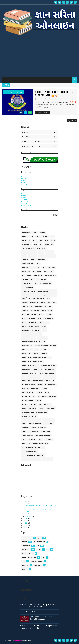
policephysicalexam (29, 404)
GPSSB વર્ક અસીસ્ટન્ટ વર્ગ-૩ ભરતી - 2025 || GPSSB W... (40, 511)
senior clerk (42, 279)
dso (44, 330)
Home (23, 177)
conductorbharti (29, 318)
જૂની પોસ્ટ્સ (72, 121)
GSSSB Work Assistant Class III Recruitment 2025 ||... (41, 506)
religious (48, 404)
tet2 (41, 439)
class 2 (49, 314)
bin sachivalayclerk (29, 314)
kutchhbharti (50, 369)
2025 (26, 501)
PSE (49, 303)
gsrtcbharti (27, 354)
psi (37, 236)
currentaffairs (28, 248)
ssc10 (45, 420)
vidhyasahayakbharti (47, 256)
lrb (41, 240)
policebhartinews (29, 396)
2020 (26, 527)
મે (26, 514)
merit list (50, 252)
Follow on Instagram (40, 146)
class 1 (42, 314)
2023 (26, 521)
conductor (41, 260)
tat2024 (25, 428)
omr (51, 272)
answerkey (44, 236)
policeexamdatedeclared (47, 396)
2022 (24, 299)
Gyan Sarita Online (28, 640)
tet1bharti (32, 439)
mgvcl (40, 385)
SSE (54, 303)
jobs (36, 232)
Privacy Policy (26, 205)
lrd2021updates (50, 377)
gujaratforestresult (30, 365)
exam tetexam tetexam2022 (32, 334)
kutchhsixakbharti (29, 373)
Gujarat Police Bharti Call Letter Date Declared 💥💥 (55, 94)
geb (24, 350)
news (24, 256)
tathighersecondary (30, 432)
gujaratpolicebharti (49, 365)
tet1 (24, 439)
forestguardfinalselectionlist (34, 342)
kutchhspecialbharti (47, 373)
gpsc (46, 240)
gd (43, 268)
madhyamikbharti (29, 385)
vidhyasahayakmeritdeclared (33, 455)
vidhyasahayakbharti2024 (38, 443)
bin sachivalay (47, 311)
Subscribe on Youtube (40, 142)
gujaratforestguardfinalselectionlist (37, 357)
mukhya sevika (51, 385)
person (40, 393)
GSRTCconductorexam (30, 303)
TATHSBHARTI (27, 307)
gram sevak (51, 268)
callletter (26, 240)
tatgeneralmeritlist (38, 428)
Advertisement (39, 299)
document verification (31, 268)
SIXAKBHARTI (27, 244)
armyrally (35, 311)
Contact (24, 184)
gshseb (43, 350)
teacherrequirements (43, 436)
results (42, 408)
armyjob (25, 311)
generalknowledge (29, 252)
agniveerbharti (40, 307)
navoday (25, 389)
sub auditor (48, 424)
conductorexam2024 (45, 318)
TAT (32, 260)
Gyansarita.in (18, 640)
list (28, 377)
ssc (41, 244)
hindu (35, 369)
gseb (36, 350)
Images (24, 179)
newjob (44, 389)
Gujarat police (28, 236)
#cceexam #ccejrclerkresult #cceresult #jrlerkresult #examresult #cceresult (37, 291)
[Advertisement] (39, 58)
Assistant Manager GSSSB (27, 612)
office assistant (28, 393)
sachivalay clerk (28, 279)
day (38, 264)
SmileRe (24, 199)
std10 (52, 420)
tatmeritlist (45, 432)
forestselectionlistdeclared (45, 346)
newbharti (35, 389)
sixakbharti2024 (28, 412)
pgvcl (47, 393)
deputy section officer (30, 326)
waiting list (47, 459)
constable (49, 244)
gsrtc (41, 252)
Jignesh (24, 182)
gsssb (35, 240)
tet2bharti (49, 439)
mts (45, 272)
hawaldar (26, 369)
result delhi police (29, 408)
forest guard (41, 248)
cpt (41, 322)
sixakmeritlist (42, 412)
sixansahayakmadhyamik (31, 420)
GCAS (48, 299)
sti (36, 283)
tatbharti (33, 256)
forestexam (42, 338)
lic (23, 377)
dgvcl (44, 326)
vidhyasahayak (28, 287)
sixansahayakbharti (30, 416)
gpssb (53, 240)
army (50, 307)
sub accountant (35, 424)
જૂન (27, 503)
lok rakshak (37, 377)
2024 (29, 299)
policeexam (38, 275)
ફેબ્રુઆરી (29, 516)
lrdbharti (26, 381)
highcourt (37, 272)
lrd (52, 236)
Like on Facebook (40, 137)
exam (35, 244)
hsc (41, 369)
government (27, 232)
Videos (24, 180)
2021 (26, 525)
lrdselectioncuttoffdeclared (43, 381)
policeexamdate (50, 275)
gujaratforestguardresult (33, 361)
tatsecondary (27, 436)
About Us (25, 201)
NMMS (43, 303)
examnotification (29, 338)
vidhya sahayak (45, 283)
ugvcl (24, 443)
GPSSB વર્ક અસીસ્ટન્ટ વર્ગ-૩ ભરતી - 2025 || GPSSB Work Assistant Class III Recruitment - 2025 (37, 606)
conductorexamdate (30, 322)
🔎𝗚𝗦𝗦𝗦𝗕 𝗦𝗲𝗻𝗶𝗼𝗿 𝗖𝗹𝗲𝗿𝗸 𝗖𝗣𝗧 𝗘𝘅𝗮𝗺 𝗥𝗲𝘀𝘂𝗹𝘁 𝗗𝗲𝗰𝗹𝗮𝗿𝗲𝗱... (44, 618)
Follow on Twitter (40, 132)
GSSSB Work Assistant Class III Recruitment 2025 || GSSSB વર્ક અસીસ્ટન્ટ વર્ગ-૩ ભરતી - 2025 (38, 627)
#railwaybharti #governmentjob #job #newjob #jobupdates (36, 295)
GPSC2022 (25, 260)
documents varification (31, 330)
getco (30, 350)
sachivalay (51, 408)
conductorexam (28, 264)
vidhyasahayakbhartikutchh (33, 447)
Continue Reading (43, 113)
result (42, 232)
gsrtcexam (26, 272)
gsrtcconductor (41, 354)
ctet (47, 322)
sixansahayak (27, 283)
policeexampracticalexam (13, 92)
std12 (24, 424)
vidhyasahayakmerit (30, 451)
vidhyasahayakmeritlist (31, 459)
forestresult (27, 346)
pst (40, 404)
